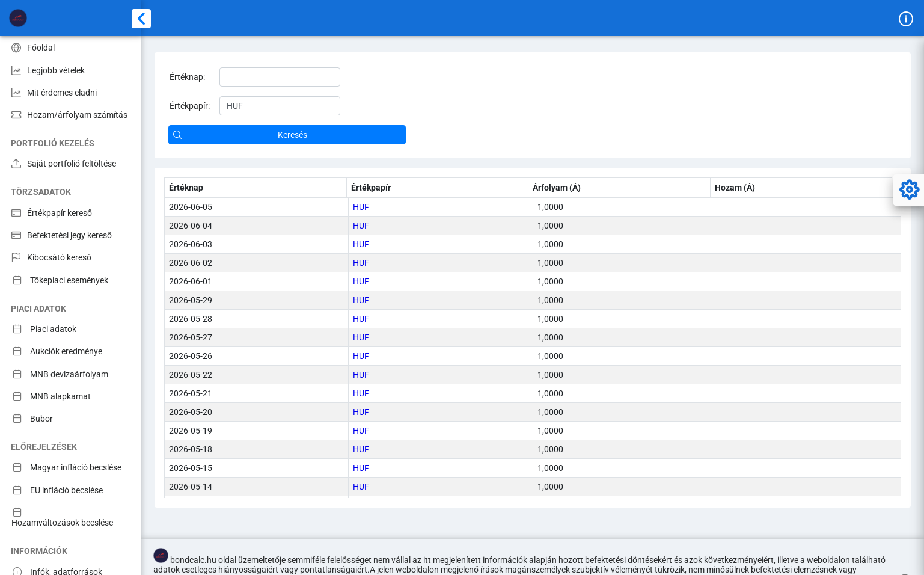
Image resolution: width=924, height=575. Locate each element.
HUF (361, 207)
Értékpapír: (190, 106)
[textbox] (280, 77)
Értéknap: (187, 77)
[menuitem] (70, 47)
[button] (287, 135)
